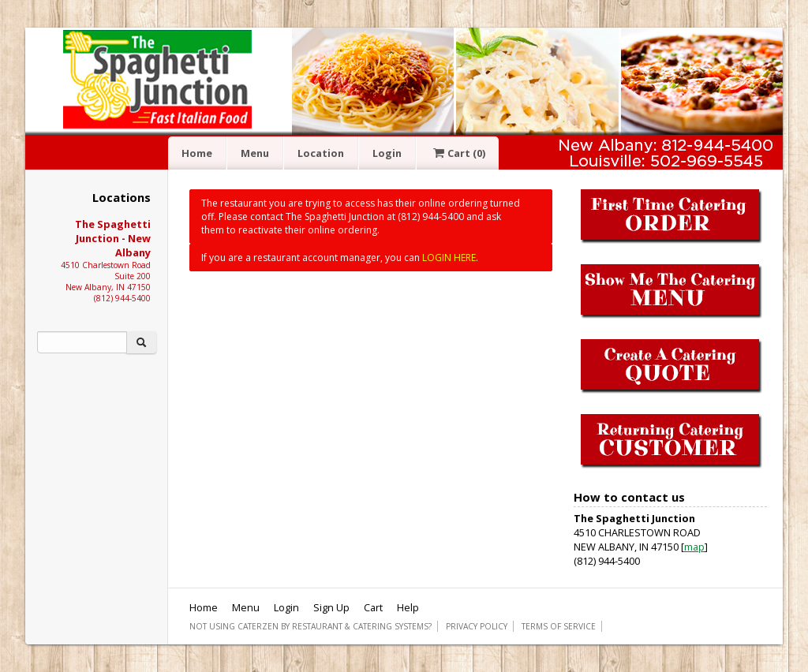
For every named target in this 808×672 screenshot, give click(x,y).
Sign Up (331, 607)
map (694, 547)
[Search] (82, 342)
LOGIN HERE (449, 258)
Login (387, 153)
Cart (458, 153)
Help (408, 607)
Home (197, 153)
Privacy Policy (477, 626)
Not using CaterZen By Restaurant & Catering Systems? (310, 626)
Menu (255, 153)
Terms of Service (559, 626)
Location (321, 153)
